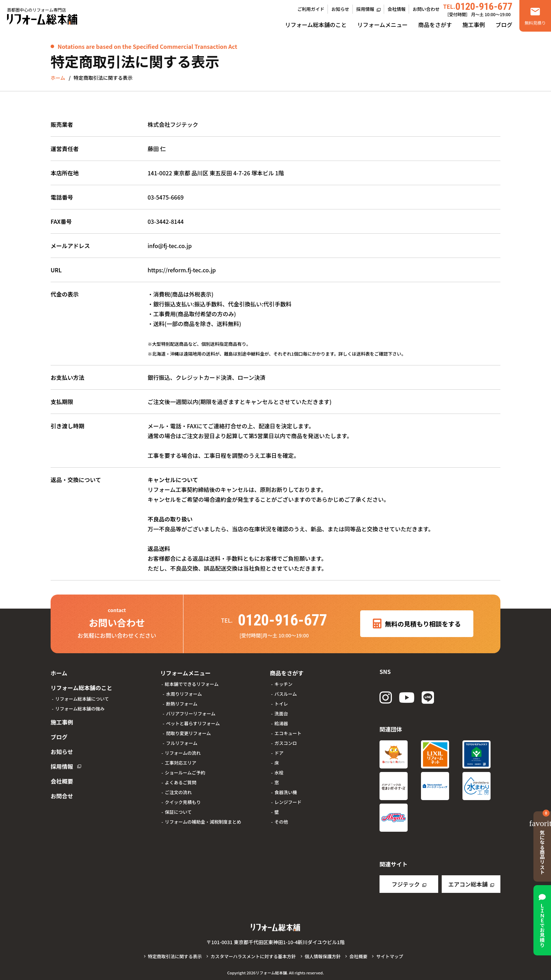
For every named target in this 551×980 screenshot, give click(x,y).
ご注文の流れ (178, 792)
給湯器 (281, 723)
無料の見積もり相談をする (417, 624)
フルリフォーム (182, 743)
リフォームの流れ (183, 753)
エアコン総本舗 (468, 884)
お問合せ (62, 796)
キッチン (283, 684)
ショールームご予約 (185, 773)
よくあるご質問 (181, 782)
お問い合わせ (426, 9)
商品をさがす (435, 25)
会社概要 (62, 781)
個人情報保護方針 (323, 956)
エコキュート (288, 733)
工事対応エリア (181, 763)
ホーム (59, 673)
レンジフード (288, 802)
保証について (178, 812)
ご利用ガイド (311, 9)
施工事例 (474, 25)
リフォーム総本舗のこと (316, 25)
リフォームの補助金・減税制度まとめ (203, 822)
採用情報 (365, 9)
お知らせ (340, 9)
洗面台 (281, 713)
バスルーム (286, 694)
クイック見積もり (183, 802)
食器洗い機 (286, 792)
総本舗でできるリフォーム (192, 684)
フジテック (406, 884)
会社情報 (397, 9)
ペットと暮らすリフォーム (193, 723)
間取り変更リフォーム (189, 733)
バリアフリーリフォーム (191, 713)
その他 (281, 822)
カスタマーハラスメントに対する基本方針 (253, 956)
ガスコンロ (286, 743)
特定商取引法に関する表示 (175, 956)
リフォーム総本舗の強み (80, 709)
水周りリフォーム (184, 694)
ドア (279, 753)
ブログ (504, 25)
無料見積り (535, 23)
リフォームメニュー (382, 25)
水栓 (279, 773)
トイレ (281, 704)
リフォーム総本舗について (82, 699)
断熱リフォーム (182, 704)
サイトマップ (390, 956)
